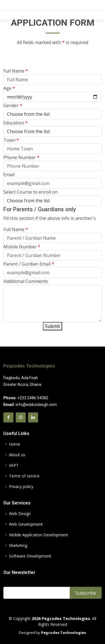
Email (9, 177)
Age (9, 90)
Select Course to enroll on (31, 194)
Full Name (16, 73)
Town (11, 142)
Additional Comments (26, 283)
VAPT (14, 465)
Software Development (30, 556)
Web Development (26, 524)
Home (15, 444)
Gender (13, 107)
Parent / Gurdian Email (29, 266)
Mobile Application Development (39, 535)
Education (16, 125)
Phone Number (21, 159)
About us (17, 455)
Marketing (18, 546)
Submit (53, 328)
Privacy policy (21, 487)
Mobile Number (22, 249)
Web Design (20, 514)
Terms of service (24, 476)
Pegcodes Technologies (29, 366)
